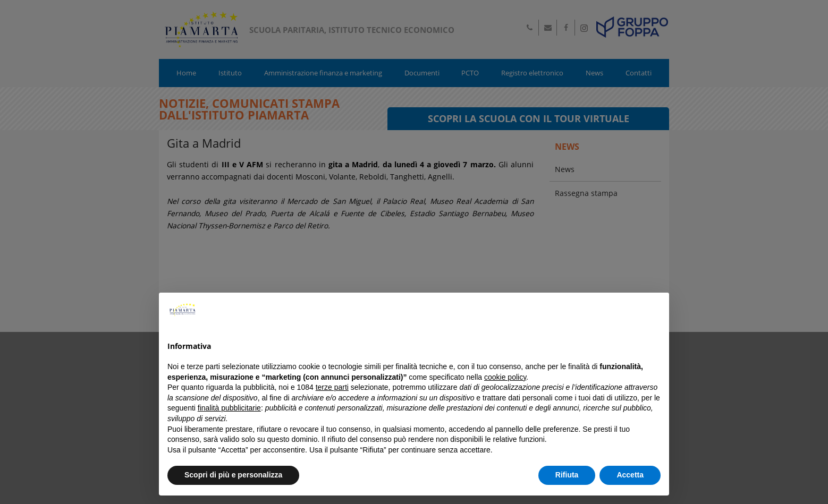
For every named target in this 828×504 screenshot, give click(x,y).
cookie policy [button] (505, 377)
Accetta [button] (630, 475)
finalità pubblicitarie (229, 408)
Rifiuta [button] (567, 475)
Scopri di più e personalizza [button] (233, 475)
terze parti (332, 387)
